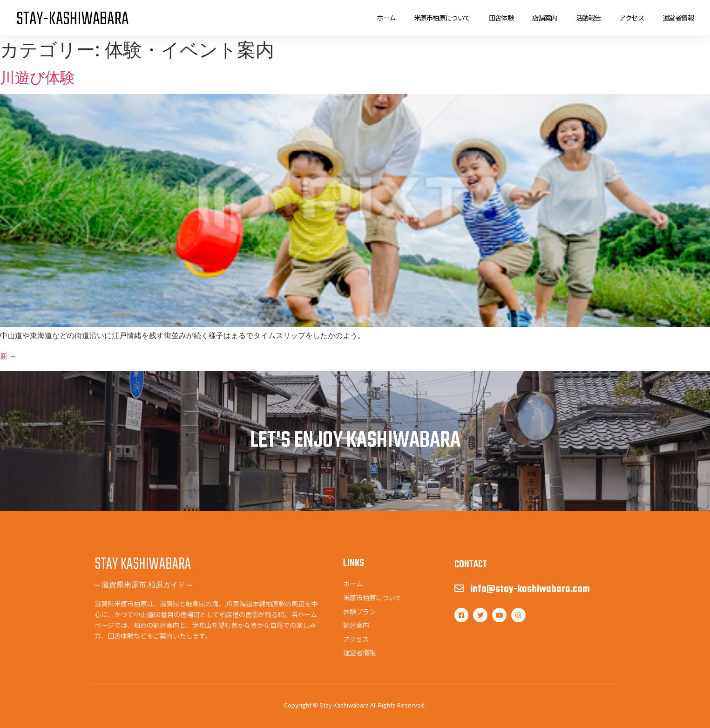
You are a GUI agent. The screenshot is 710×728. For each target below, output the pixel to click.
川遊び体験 (37, 78)
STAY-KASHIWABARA (72, 20)
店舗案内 (545, 17)
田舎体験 (501, 17)
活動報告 (588, 17)
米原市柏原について (442, 17)
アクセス (632, 17)
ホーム (386, 17)
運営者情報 (678, 17)
